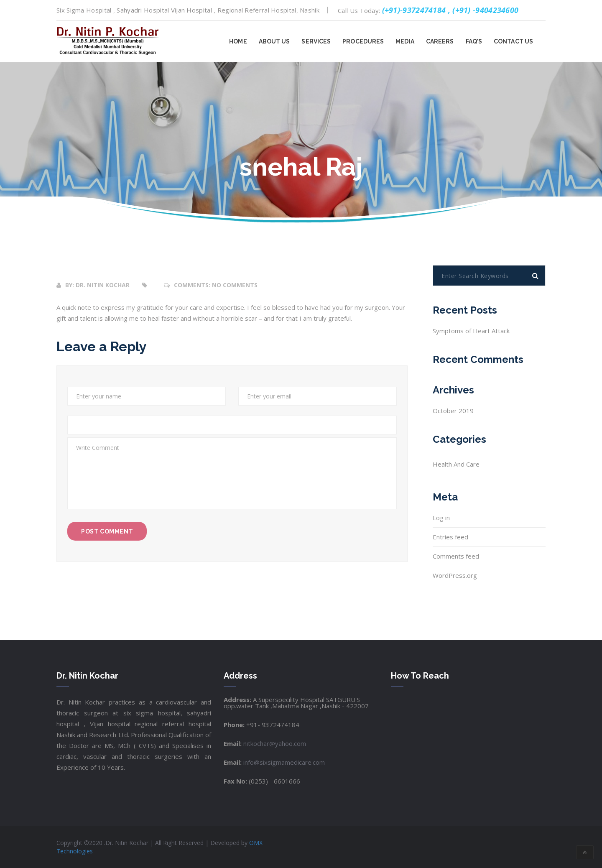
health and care (456, 464)
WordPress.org (455, 575)
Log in (441, 518)
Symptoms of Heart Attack (471, 331)
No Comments (235, 285)
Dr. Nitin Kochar (103, 285)
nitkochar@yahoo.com (274, 743)
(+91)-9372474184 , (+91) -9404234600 (450, 10)
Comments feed (456, 556)
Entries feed (450, 537)
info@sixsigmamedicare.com (283, 762)
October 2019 (453, 411)
